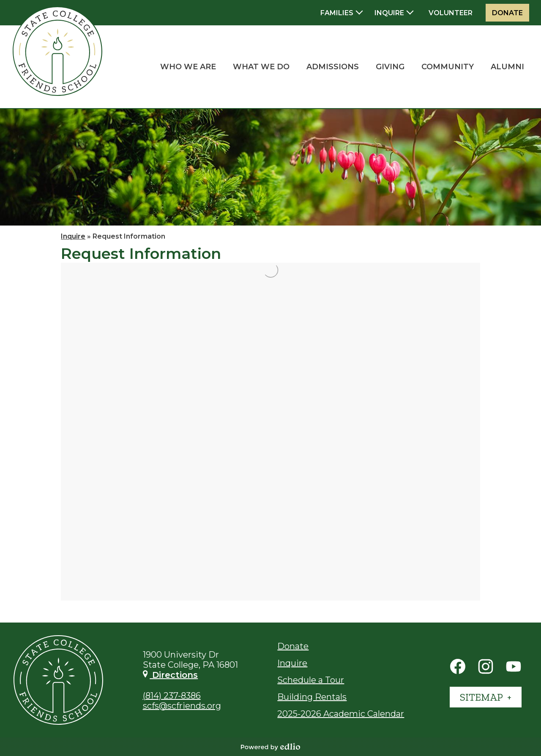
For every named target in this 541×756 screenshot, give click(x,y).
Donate (507, 13)
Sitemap (482, 697)
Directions (171, 675)
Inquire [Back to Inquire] (73, 236)
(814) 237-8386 (172, 696)
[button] (188, 67)
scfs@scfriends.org (182, 706)
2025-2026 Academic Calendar (341, 714)
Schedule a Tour (311, 680)
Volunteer (451, 13)
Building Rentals (312, 697)
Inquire (292, 663)
